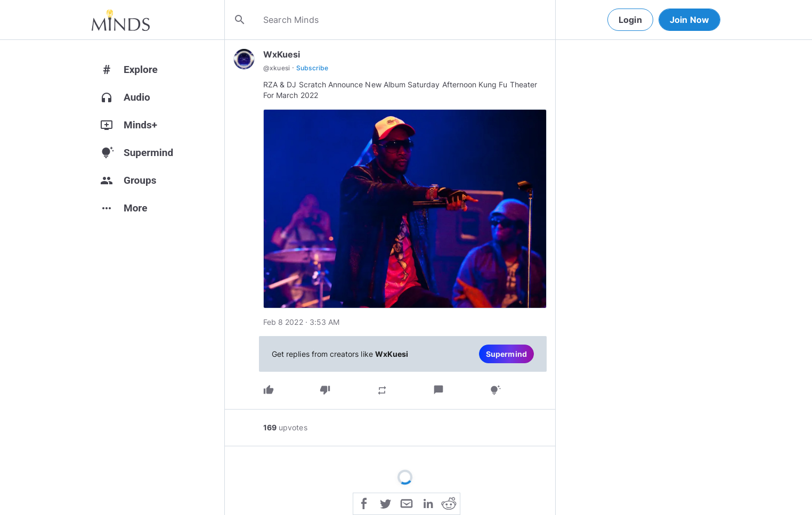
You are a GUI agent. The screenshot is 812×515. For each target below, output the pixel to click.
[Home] (121, 20)
